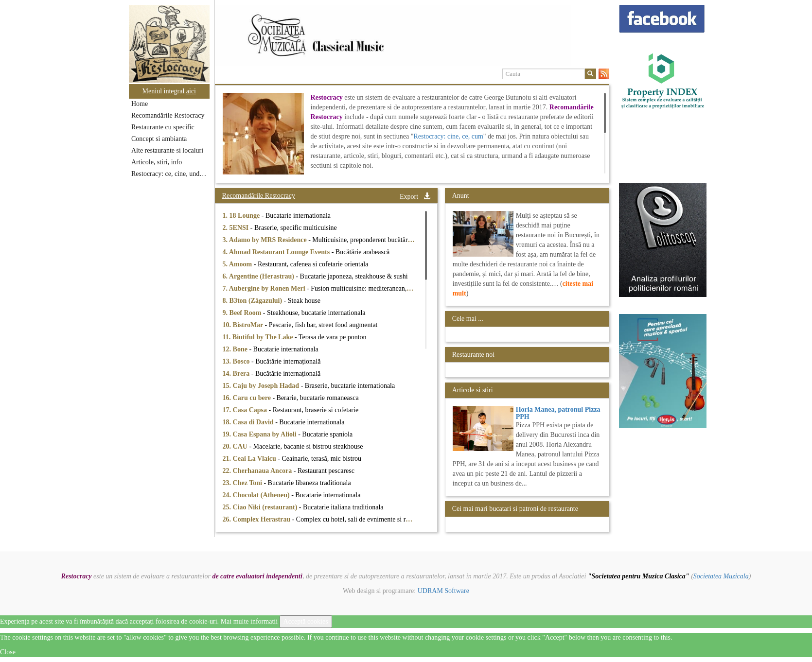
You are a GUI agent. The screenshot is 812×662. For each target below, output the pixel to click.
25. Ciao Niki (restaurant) (261, 507)
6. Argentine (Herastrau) (259, 276)
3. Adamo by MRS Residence (266, 240)
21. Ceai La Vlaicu (250, 459)
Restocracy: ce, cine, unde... (169, 174)
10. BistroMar (244, 325)
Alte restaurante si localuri (167, 150)
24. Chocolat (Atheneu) (257, 495)
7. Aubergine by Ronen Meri (265, 288)
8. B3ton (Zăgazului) (253, 301)
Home (140, 104)
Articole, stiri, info (157, 162)
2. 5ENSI (237, 228)
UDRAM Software (443, 591)
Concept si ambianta (159, 139)
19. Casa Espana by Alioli (261, 434)
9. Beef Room (243, 313)
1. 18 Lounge (242, 216)
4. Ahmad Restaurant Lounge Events (277, 252)
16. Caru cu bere (248, 398)
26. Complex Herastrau (257, 519)
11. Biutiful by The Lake (259, 337)
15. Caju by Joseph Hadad (262, 386)
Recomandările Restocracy (168, 115)
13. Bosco (237, 361)
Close (8, 652)
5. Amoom (238, 264)
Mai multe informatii (249, 621)
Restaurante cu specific (163, 127)
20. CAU (236, 446)
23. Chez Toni (243, 483)
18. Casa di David (249, 422)
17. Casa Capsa (246, 410)
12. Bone (236, 349)
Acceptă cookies (306, 621)
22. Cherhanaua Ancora (258, 471)
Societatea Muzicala (721, 576)
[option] (412, 35)
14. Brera (237, 374)
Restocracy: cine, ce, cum (448, 136)
